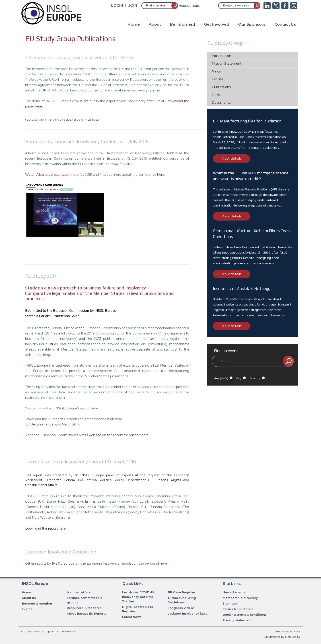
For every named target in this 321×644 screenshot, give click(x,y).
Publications (221, 87)
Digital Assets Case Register (138, 609)
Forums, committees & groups (85, 600)
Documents (221, 103)
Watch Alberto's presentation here (52, 175)
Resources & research (84, 608)
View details (231, 158)
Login (117, 5)
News (216, 71)
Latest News (132, 617)
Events (217, 79)
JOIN (133, 5)
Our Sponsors (252, 24)
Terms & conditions (238, 609)
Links (216, 95)
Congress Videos (181, 608)
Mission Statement (227, 64)
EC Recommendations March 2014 (52, 424)
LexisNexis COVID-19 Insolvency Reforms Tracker (138, 597)
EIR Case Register (181, 592)
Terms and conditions (287, 631)
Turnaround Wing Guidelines (182, 600)
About (155, 24)
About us (29, 598)
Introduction (221, 56)
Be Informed (182, 24)
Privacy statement (237, 620)
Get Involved (217, 24)
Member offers (79, 592)
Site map (230, 603)
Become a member (37, 603)
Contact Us (285, 24)
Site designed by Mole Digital (282, 637)
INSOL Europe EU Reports (87, 613)
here (96, 120)
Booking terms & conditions (245, 615)
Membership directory (240, 598)
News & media (234, 592)
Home (134, 24)
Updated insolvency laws (187, 613)
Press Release (90, 435)
